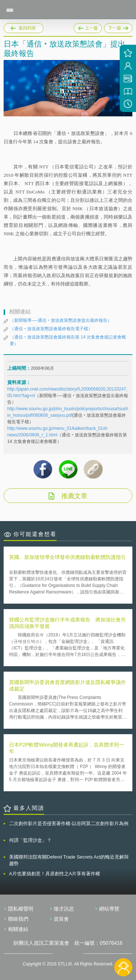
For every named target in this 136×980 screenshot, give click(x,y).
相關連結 (18, 929)
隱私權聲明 (21, 909)
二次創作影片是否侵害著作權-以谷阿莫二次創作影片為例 (69, 823)
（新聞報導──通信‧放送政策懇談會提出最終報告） (61, 320)
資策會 (61, 919)
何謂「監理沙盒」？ (30, 840)
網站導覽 (109, 909)
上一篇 (88, 27)
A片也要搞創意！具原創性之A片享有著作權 (55, 874)
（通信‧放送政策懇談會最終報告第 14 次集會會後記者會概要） (68, 340)
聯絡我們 (18, 919)
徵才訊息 (64, 909)
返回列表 (27, 28)
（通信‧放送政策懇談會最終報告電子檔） (51, 329)
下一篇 (118, 27)
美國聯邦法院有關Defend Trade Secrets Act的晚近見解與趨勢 (69, 860)
